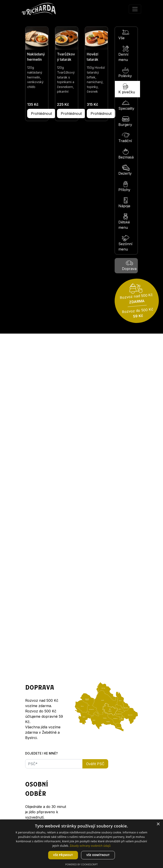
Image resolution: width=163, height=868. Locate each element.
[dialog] (81, 844)
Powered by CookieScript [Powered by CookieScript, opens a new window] (82, 864)
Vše (124, 35)
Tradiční (125, 138)
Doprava (129, 265)
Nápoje (124, 203)
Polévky (125, 73)
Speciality (126, 105)
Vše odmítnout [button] (98, 855)
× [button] (158, 824)
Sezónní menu (125, 243)
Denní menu (124, 54)
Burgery (125, 121)
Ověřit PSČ (95, 764)
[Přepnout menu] (135, 9)
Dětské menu (124, 222)
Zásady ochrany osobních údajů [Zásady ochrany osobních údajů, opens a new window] (90, 846)
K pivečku (127, 89)
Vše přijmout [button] (63, 855)
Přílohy (124, 187)
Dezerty (125, 170)
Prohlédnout (41, 113)
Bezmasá (126, 154)
